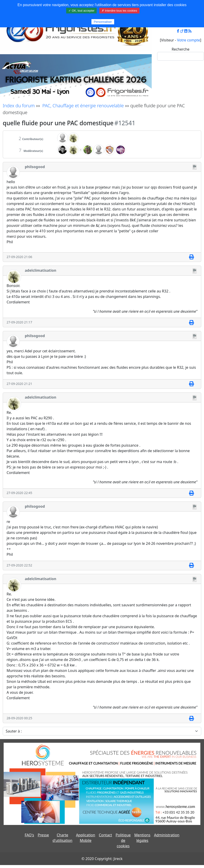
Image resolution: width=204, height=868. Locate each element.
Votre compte (188, 40)
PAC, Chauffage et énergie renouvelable (83, 106)
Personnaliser (103, 22)
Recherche (181, 49)
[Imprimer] (191, 257)
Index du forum (19, 106)
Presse (43, 835)
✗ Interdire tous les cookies (119, 11)
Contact (105, 835)
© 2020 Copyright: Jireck (102, 859)
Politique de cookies (123, 840)
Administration (167, 835)
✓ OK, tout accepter (81, 11)
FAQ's (29, 835)
